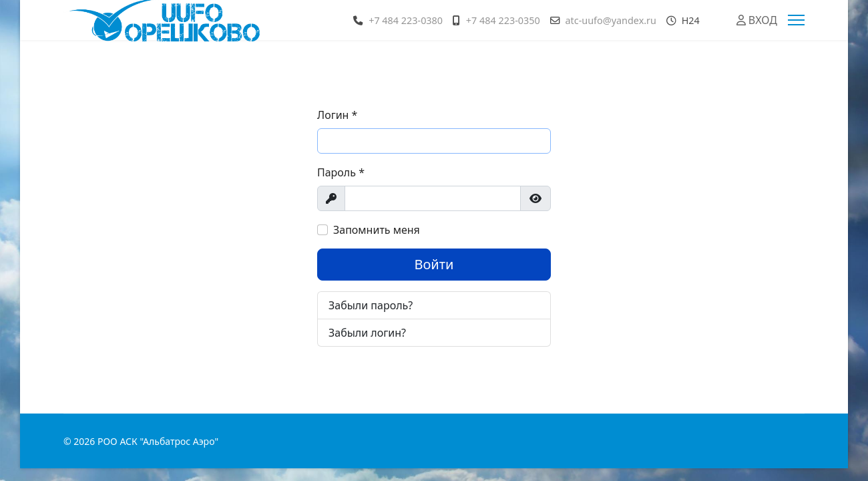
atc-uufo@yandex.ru (610, 20)
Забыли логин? (367, 333)
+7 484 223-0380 (406, 20)
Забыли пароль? (371, 305)
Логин (337, 115)
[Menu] (796, 20)
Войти (434, 264)
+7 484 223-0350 (503, 20)
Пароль (341, 172)
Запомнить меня (377, 230)
